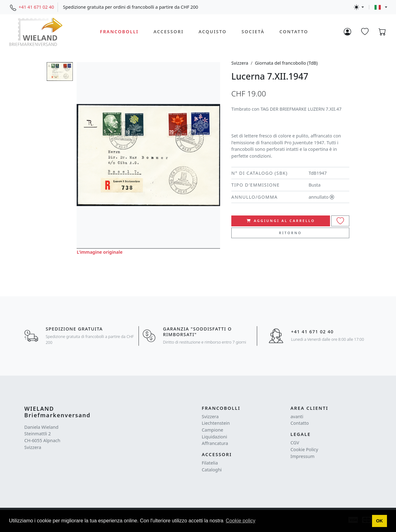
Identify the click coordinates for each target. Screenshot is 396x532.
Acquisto (213, 32)
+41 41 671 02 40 (36, 7)
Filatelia (210, 463)
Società (253, 32)
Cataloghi (212, 470)
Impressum (302, 456)
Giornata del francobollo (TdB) (286, 63)
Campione (212, 430)
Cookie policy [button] (240, 521)
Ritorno (290, 233)
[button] (380, 521)
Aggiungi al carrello (281, 221)
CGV (295, 443)
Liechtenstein (216, 423)
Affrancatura (215, 443)
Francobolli (119, 32)
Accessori (169, 32)
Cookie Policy (304, 449)
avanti (297, 416)
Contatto (294, 32)
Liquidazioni (214, 437)
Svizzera (240, 63)
